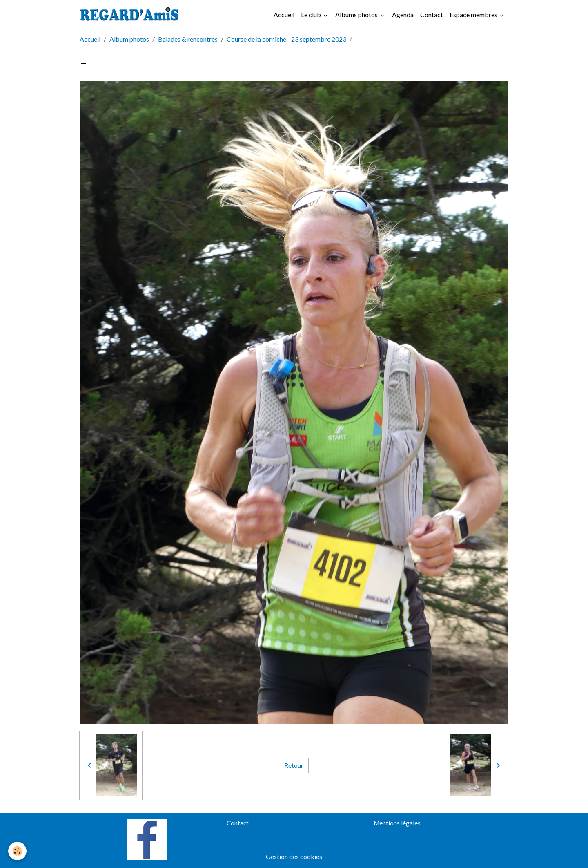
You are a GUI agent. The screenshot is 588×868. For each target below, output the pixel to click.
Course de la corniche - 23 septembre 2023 (286, 39)
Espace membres (474, 15)
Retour (294, 765)
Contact (432, 15)
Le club (312, 15)
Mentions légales (397, 823)
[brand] (131, 15)
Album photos (129, 39)
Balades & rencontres (188, 39)
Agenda (403, 15)
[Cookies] (17, 851)
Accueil (284, 15)
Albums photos (357, 15)
